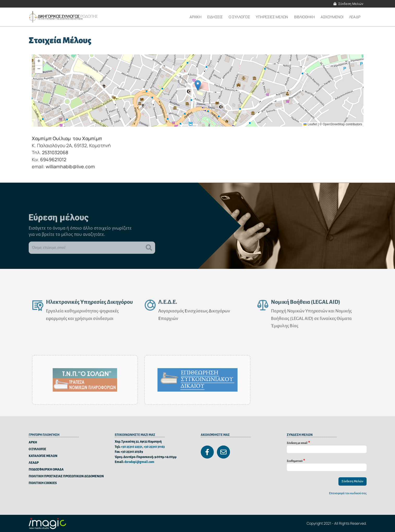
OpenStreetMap (334, 124)
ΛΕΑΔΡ (355, 17)
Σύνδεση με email (297, 443)
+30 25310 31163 (154, 447)
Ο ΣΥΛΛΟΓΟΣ (37, 449)
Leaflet (310, 124)
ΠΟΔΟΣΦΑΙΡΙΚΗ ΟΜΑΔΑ (46, 470)
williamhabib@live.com (70, 166)
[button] (198, 85)
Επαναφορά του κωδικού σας (348, 493)
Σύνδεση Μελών (351, 4)
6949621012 (53, 159)
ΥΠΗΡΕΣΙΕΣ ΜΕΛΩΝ (272, 17)
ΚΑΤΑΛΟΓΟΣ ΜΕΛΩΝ (43, 456)
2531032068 (55, 152)
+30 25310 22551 (132, 447)
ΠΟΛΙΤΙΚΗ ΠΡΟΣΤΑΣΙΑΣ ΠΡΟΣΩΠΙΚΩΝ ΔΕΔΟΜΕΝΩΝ (66, 476)
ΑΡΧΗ (33, 443)
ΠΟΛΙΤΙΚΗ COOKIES (43, 483)
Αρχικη (196, 17)
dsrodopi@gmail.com (139, 462)
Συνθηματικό (295, 461)
